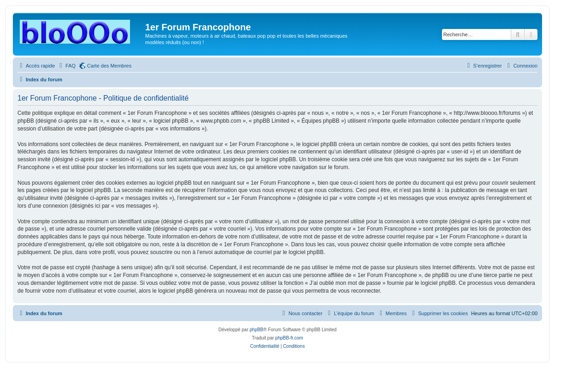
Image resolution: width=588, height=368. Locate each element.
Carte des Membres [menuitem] (110, 66)
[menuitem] (67, 66)
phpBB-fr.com (289, 338)
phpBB (256, 330)
